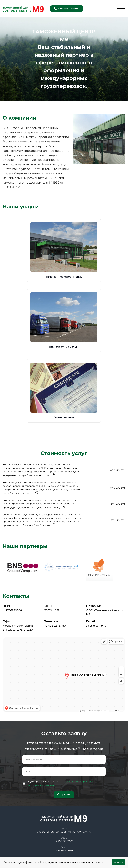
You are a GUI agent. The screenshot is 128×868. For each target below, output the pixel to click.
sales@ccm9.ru (96, 626)
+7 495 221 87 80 (55, 626)
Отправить (64, 795)
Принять (118, 862)
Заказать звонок (66, 8)
